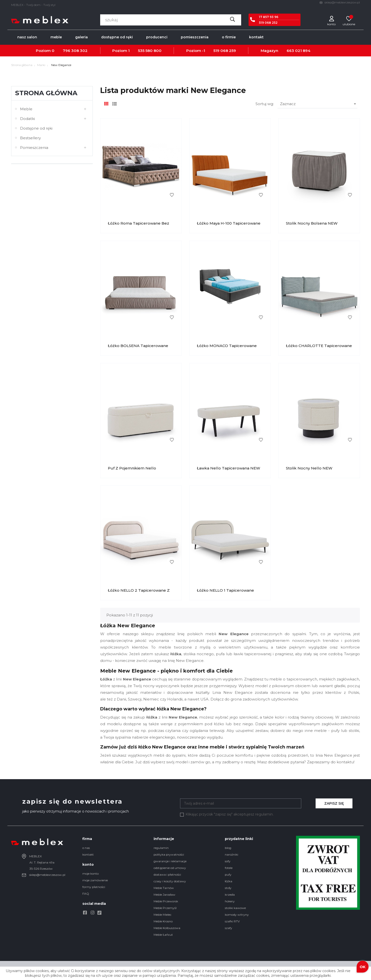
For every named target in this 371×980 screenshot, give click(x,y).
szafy (229, 928)
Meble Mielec (162, 915)
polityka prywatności (169, 854)
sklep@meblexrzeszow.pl (340, 2)
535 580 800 (150, 51)
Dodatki (27, 119)
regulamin (161, 848)
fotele (229, 868)
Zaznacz (319, 104)
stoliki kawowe (235, 908)
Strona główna (46, 93)
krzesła (230, 895)
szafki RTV (232, 921)
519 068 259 (225, 51)
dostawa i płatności (167, 875)
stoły (228, 888)
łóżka (229, 881)
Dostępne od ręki (36, 128)
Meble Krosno (163, 921)
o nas (86, 848)
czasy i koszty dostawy (170, 881)
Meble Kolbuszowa (167, 928)
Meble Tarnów (164, 888)
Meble (26, 109)
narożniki (232, 854)
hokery (230, 901)
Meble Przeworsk (166, 901)
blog (228, 848)
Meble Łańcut (163, 935)
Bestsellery (30, 138)
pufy (228, 875)
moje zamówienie (95, 880)
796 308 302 (75, 51)
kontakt (88, 854)
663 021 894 (299, 51)
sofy (228, 861)
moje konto (91, 874)
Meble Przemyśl (165, 908)
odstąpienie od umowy (170, 868)
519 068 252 (268, 23)
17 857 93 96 (269, 17)
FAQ (86, 894)
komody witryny (237, 915)
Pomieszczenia (34, 148)
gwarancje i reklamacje (170, 861)
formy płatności (94, 887)
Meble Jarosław (164, 895)
